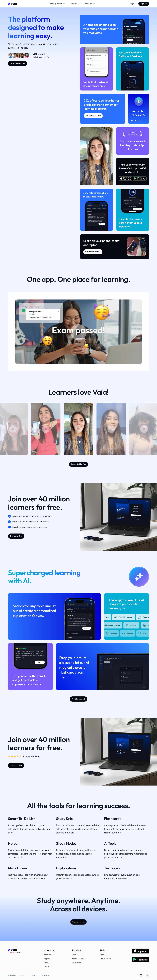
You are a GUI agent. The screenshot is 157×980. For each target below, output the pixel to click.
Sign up (144, 4)
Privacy (32, 975)
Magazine (47, 959)
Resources (90, 4)
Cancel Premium (106, 959)
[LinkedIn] (147, 975)
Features (75, 4)
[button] (46, 429)
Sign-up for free (16, 536)
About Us (47, 963)
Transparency (45, 975)
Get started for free (18, 63)
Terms (22, 975)
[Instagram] (141, 975)
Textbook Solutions (79, 959)
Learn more (136, 120)
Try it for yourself (78, 699)
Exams (74, 955)
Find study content (57, 4)
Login (132, 4)
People (46, 967)
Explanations (76, 963)
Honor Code (104, 955)
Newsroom (48, 955)
